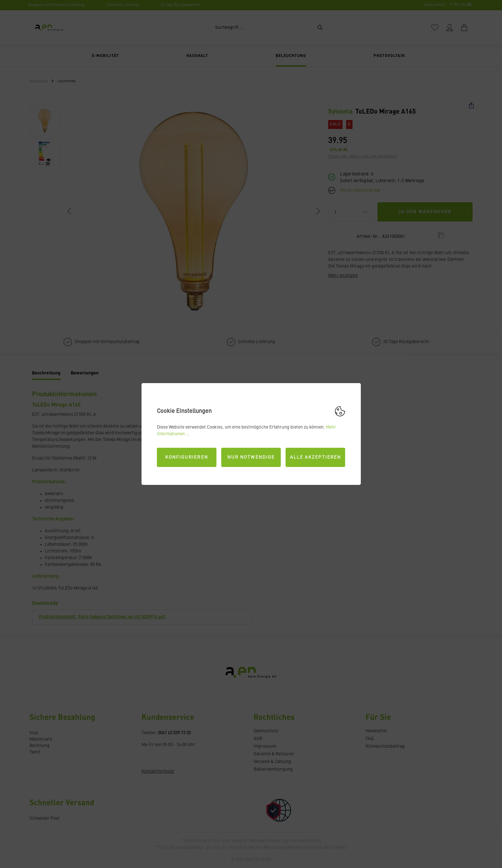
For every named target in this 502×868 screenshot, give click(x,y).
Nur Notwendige (251, 457)
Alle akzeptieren (316, 457)
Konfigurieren (187, 457)
